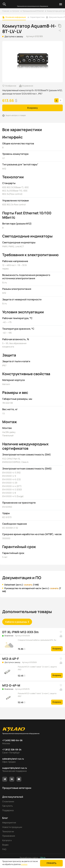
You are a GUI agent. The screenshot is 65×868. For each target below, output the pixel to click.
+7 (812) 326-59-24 (12, 750)
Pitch (43, 858)
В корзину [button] (33, 108)
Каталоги (7, 840)
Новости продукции (12, 827)
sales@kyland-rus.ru (13, 759)
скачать (28, 585)
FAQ (4, 849)
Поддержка (8, 810)
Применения (9, 836)
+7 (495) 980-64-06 (12, 740)
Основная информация (16, 17)
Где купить (7, 806)
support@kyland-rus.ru (15, 768)
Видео (5, 845)
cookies (24, 864)
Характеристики (37, 17)
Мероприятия (9, 823)
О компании (8, 801)
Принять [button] (51, 863)
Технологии (8, 831)
